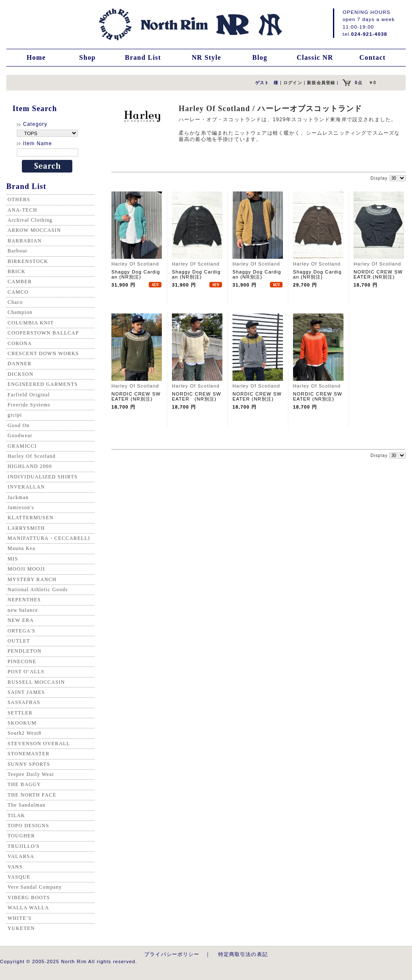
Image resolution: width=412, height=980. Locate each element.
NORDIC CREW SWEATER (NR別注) (378, 274)
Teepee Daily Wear (31, 774)
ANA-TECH (22, 210)
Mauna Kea (21, 548)
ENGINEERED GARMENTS (43, 384)
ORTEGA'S (21, 631)
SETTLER (20, 713)
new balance (23, 610)
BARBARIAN (25, 241)
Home (36, 57)
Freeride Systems (29, 405)
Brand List (143, 57)
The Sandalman (26, 805)
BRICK (16, 271)
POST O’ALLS (26, 672)
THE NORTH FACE (32, 795)
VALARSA (21, 856)
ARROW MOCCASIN (34, 230)
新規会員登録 (321, 83)
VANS (15, 867)
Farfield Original (29, 395)
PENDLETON (25, 651)
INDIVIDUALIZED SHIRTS (43, 477)
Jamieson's (21, 507)
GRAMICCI (22, 446)
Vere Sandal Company (35, 887)
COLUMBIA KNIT (31, 323)
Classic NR (315, 57)
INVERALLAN (26, 487)
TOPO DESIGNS (28, 826)
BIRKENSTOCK (28, 261)
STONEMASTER (29, 754)
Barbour (17, 251)
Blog (260, 57)
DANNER (20, 364)
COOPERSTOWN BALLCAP (43, 333)
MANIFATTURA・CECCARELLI (49, 538)
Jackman (18, 497)
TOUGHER (21, 836)
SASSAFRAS (24, 702)
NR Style (206, 57)
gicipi (15, 415)
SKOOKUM (22, 723)
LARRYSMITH (26, 528)
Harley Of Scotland (32, 456)
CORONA (20, 343)
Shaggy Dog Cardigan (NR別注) (136, 274)
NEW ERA (21, 620)
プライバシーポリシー (172, 954)
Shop (87, 57)
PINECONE (22, 661)
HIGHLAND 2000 (30, 466)
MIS (13, 559)
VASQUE (19, 877)
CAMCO (18, 292)
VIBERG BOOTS (29, 898)
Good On (18, 425)
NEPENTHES (24, 600)
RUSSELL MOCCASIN (36, 682)
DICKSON (20, 374)
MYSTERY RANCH (32, 579)
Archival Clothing (30, 220)
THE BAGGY (24, 784)
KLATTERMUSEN (30, 518)
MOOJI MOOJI (26, 569)
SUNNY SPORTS (29, 764)
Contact (372, 57)
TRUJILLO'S (24, 846)
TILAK (16, 815)
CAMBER (20, 282)
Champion (20, 312)
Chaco (15, 302)
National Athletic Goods (38, 590)
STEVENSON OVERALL (39, 744)
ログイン (293, 83)
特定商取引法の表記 (243, 954)
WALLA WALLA (28, 908)
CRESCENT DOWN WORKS (43, 353)
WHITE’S (20, 918)
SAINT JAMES (26, 692)
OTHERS (19, 199)
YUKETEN (21, 928)
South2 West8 (24, 733)
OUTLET (19, 641)
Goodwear (20, 436)
